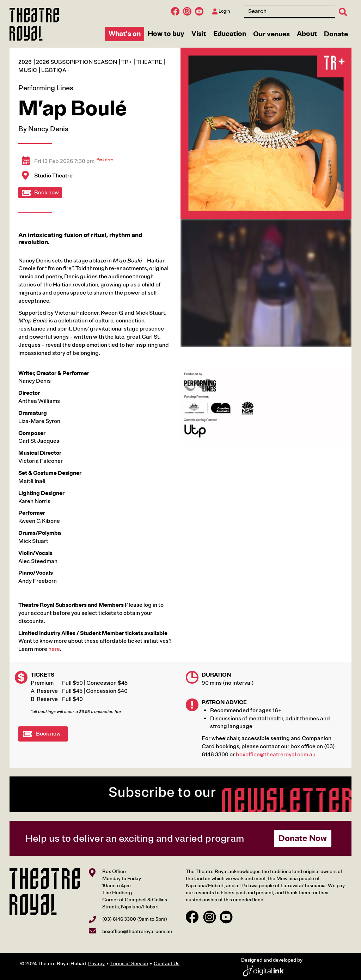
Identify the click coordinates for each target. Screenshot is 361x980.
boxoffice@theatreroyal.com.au (276, 755)
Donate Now (303, 838)
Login (221, 11)
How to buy (166, 34)
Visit (199, 34)
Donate (336, 34)
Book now (47, 193)
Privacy (96, 964)
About (307, 34)
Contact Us (167, 964)
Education (230, 34)
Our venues (271, 34)
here (54, 649)
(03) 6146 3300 (119, 919)
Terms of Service (129, 964)
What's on (125, 34)
